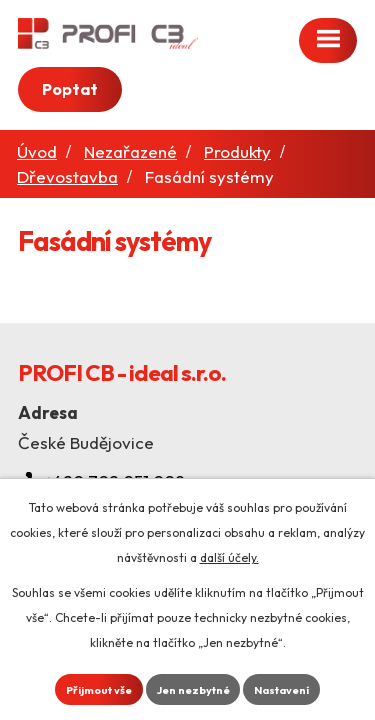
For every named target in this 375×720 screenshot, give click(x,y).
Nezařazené (130, 151)
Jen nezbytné (193, 690)
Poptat (70, 89)
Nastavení (281, 690)
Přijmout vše (99, 690)
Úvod (37, 151)
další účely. (229, 557)
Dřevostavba (67, 176)
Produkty (237, 151)
